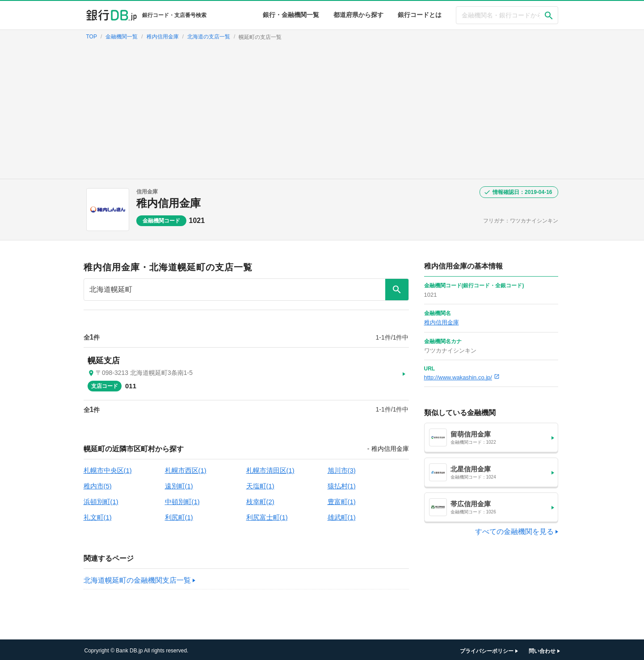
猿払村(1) (342, 484)
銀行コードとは (420, 15)
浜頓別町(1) (101, 499)
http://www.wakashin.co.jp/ (462, 377)
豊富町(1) (342, 499)
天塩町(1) (260, 484)
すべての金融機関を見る (514, 532)
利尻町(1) (179, 515)
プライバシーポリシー (487, 649)
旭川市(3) (342, 468)
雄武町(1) (342, 515)
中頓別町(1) (182, 499)
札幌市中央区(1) (108, 468)
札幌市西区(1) (186, 468)
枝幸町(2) (260, 499)
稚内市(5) (98, 484)
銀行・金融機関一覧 (291, 15)
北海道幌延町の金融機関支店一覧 (137, 578)
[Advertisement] (322, 112)
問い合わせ (542, 649)
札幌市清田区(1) (270, 468)
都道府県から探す (358, 15)
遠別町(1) (179, 484)
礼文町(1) (98, 515)
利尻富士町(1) (267, 515)
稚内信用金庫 (168, 203)
